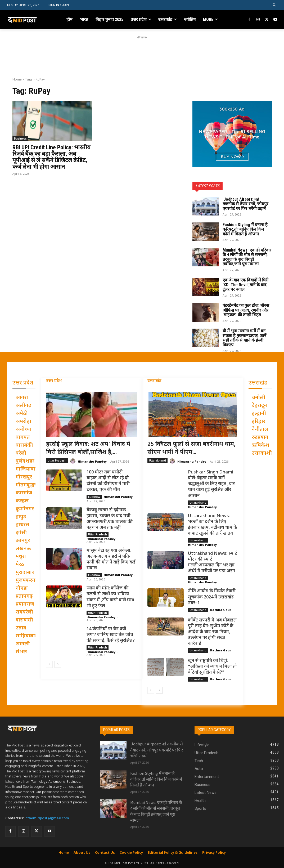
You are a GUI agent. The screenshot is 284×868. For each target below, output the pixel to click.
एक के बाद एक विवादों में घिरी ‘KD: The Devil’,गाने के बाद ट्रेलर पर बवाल (245, 285)
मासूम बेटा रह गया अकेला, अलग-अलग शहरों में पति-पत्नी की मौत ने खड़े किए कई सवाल (111, 560)
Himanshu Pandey (92, 461)
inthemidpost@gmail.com (47, 818)
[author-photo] (74, 461)
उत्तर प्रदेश (54, 381)
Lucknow (94, 497)
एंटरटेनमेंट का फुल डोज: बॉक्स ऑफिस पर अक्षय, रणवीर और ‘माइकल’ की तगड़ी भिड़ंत (246, 310)
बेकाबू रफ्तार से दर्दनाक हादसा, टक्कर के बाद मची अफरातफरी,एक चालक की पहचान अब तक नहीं (110, 519)
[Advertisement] (142, 52)
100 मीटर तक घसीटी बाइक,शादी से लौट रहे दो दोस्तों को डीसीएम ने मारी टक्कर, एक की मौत (108, 481)
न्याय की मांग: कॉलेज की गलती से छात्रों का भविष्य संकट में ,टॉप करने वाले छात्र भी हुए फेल (110, 597)
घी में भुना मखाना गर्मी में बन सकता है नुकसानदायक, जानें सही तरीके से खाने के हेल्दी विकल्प (244, 338)
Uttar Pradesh (57, 460)
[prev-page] (49, 664)
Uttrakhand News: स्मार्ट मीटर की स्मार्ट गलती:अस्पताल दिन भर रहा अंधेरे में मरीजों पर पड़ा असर (213, 562)
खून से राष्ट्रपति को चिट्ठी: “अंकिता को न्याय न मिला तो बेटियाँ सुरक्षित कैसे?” (212, 667)
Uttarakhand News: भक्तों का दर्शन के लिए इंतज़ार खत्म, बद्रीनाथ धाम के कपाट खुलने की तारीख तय (213, 525)
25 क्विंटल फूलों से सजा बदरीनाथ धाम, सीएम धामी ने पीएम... (191, 449)
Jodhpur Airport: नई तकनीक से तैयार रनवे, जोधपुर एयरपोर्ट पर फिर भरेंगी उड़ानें (245, 204)
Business (20, 138)
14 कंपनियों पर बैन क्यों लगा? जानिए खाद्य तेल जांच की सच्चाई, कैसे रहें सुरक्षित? (111, 635)
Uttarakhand (157, 460)
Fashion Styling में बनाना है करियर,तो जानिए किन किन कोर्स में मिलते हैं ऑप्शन (245, 229)
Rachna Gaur (221, 610)
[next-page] (58, 664)
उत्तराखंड (154, 381)
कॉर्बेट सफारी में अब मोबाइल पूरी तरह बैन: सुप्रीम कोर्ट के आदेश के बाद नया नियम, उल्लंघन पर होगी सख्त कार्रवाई (212, 632)
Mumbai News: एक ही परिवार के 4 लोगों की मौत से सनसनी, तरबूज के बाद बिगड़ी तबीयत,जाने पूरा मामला (247, 257)
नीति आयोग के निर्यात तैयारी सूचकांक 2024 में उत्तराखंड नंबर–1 (212, 597)
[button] (275, 5)
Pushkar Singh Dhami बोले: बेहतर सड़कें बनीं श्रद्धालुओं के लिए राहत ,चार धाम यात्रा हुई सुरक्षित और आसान (211, 484)
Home (17, 79)
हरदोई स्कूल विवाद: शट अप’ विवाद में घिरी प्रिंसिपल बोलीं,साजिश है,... (88, 449)
